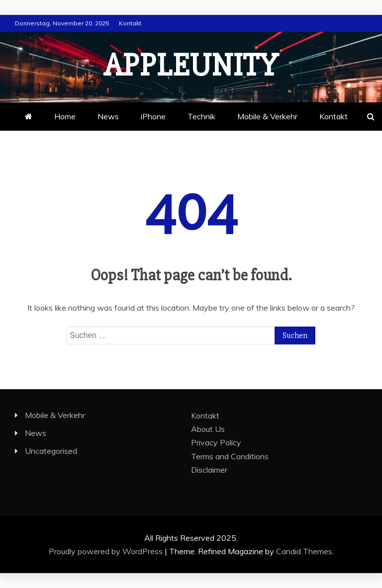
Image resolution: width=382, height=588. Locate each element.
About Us (208, 429)
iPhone (153, 116)
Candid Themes (304, 551)
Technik (201, 116)
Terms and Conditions (230, 456)
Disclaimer (209, 470)
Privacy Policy (216, 442)
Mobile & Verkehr (267, 116)
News (108, 116)
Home (65, 116)
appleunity (191, 66)
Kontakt (130, 23)
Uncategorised (51, 451)
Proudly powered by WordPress (107, 551)
